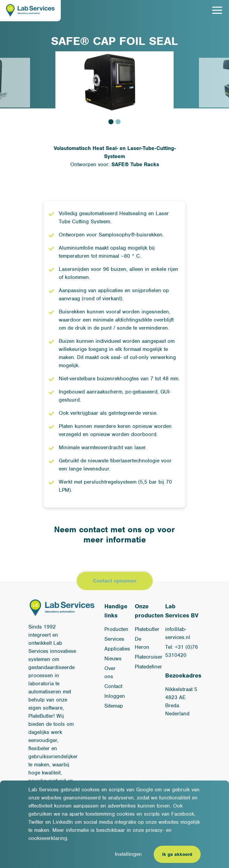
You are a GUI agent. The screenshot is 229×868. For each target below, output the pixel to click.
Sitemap (114, 706)
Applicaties (117, 649)
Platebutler (147, 629)
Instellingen (128, 854)
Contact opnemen (115, 581)
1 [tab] (111, 122)
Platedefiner (148, 667)
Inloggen (115, 696)
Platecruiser (149, 657)
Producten (116, 629)
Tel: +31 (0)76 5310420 (182, 651)
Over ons (110, 672)
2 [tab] (118, 122)
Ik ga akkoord (177, 854)
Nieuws (113, 659)
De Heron (142, 643)
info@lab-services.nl (178, 633)
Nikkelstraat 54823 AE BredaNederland (181, 701)
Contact (113, 686)
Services (114, 639)
